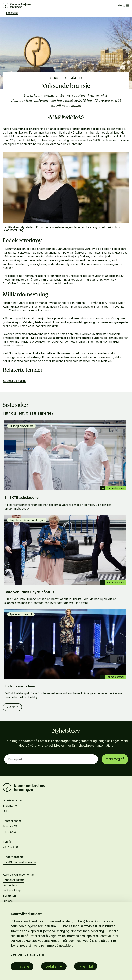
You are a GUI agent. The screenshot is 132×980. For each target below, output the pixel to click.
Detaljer (52, 966)
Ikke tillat (86, 966)
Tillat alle (22, 966)
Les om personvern (27, 954)
